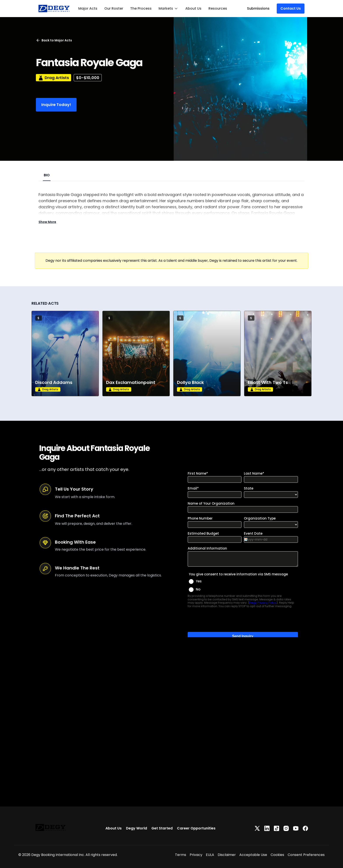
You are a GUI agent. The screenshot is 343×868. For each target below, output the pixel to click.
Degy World (136, 828)
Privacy (196, 855)
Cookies (277, 855)
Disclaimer (227, 855)
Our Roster (114, 8)
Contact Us (291, 8)
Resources (218, 8)
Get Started (162, 828)
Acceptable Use (253, 855)
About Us (193, 8)
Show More (47, 222)
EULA (210, 855)
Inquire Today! (56, 105)
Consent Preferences (306, 855)
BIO (47, 175)
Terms (181, 855)
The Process (141, 8)
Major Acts (88, 8)
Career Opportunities (196, 828)
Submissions (258, 8)
